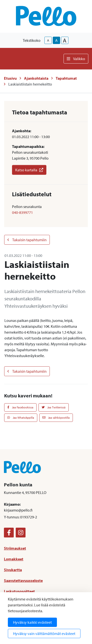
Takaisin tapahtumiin (27, 240)
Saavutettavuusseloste (23, 580)
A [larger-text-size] (65, 40)
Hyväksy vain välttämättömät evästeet (44, 633)
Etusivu (10, 78)
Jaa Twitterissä (54, 407)
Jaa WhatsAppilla (21, 418)
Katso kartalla (29, 170)
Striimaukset (15, 548)
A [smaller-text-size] (48, 40)
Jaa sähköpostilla (56, 418)
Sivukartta (13, 570)
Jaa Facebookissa (20, 407)
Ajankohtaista (36, 78)
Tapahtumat (66, 78)
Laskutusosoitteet (19, 591)
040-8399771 (22, 212)
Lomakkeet (14, 559)
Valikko (76, 59)
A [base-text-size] (56, 40)
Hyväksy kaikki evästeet (32, 622)
